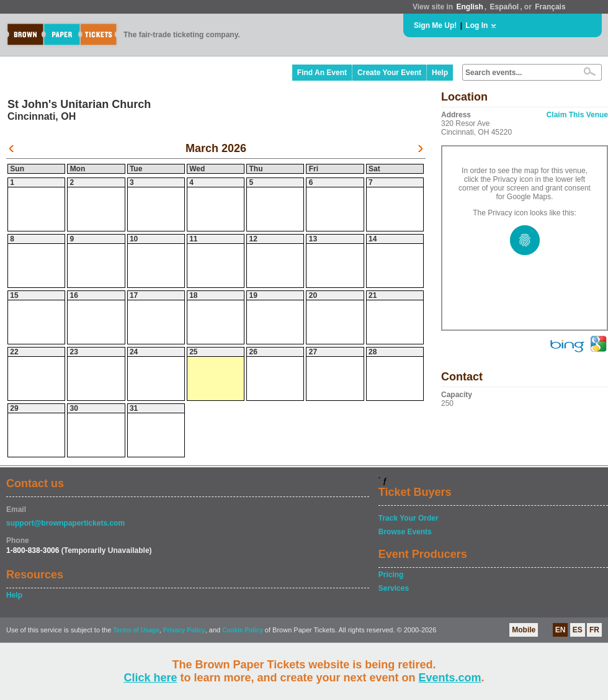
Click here (150, 678)
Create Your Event (389, 73)
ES (578, 630)
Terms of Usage (136, 630)
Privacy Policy (184, 630)
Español (505, 7)
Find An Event (322, 73)
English (469, 7)
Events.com (450, 678)
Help (440, 73)
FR (594, 630)
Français (550, 7)
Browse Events (405, 532)
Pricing (391, 575)
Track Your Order (409, 518)
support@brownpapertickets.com (65, 523)
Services (394, 588)
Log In (476, 25)
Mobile (524, 630)
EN (561, 630)
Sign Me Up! (435, 25)
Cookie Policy (243, 630)
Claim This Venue (577, 115)
